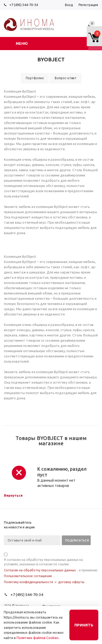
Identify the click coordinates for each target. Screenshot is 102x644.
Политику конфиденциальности (29, 582)
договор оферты (71, 582)
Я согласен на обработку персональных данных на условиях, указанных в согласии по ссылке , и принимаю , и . (51, 569)
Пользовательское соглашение (28, 576)
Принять (84, 625)
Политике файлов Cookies (38, 638)
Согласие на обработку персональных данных (40, 570)
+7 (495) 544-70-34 (24, 5)
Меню (22, 44)
